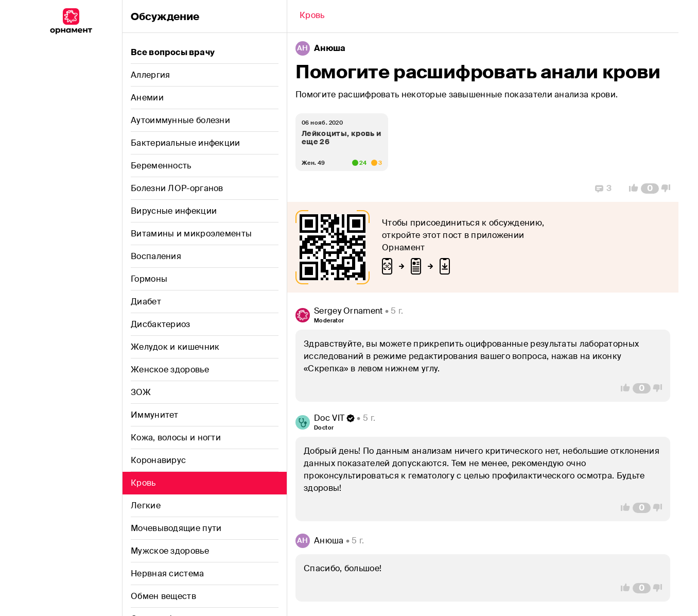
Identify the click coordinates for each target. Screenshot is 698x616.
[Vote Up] (631, 189)
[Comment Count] (650, 189)
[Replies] (603, 189)
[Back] (312, 16)
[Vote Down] (669, 189)
